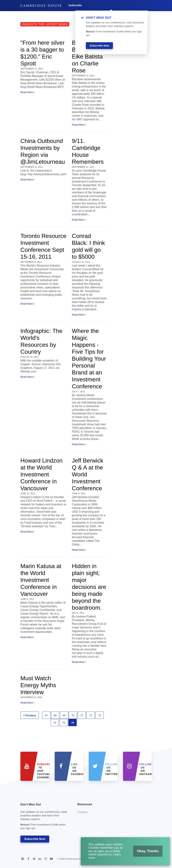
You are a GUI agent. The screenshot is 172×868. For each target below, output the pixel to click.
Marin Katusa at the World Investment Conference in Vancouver (41, 580)
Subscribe (75, 5)
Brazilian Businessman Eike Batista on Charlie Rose (89, 57)
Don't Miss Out (44, 817)
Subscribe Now (35, 839)
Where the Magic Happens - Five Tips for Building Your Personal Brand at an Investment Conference (89, 359)
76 (73, 723)
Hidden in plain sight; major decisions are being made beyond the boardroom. (89, 587)
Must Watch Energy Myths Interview (38, 685)
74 (55, 723)
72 (91, 715)
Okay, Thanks (143, 854)
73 (99, 715)
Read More (28, 92)
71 (82, 715)
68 (55, 715)
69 (64, 715)
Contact (82, 812)
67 (46, 715)
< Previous (30, 715)
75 (64, 723)
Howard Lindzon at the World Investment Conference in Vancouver (41, 474)
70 (73, 715)
